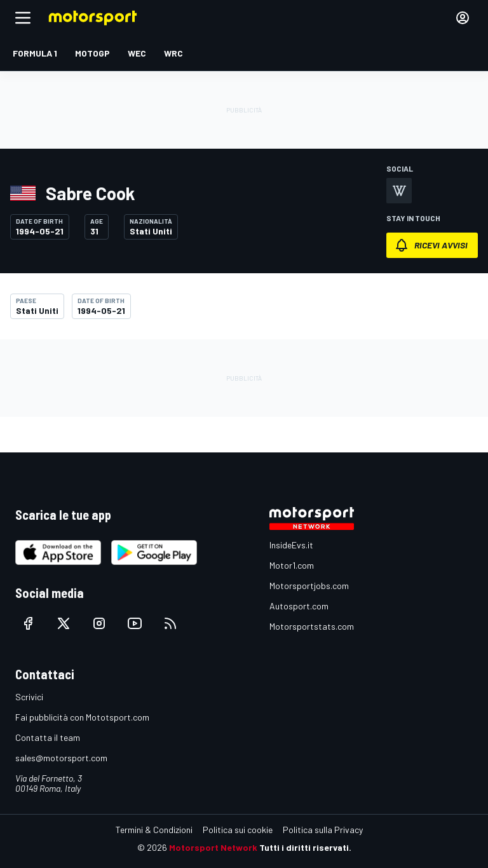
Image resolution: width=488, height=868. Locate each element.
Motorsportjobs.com (309, 586)
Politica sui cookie (238, 830)
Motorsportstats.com (312, 626)
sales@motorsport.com (61, 758)
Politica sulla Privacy (323, 830)
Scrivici (29, 697)
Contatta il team (48, 737)
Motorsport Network (213, 847)
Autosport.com (299, 606)
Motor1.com (292, 565)
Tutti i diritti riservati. (305, 847)
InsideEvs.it (291, 545)
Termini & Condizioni (154, 830)
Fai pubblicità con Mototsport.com (82, 717)
